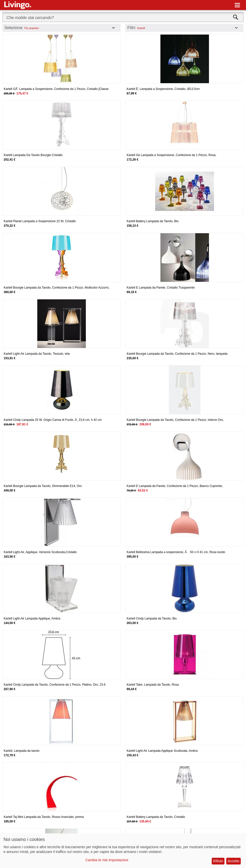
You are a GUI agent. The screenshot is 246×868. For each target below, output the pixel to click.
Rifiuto (218, 861)
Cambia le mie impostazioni (107, 860)
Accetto (234, 861)
